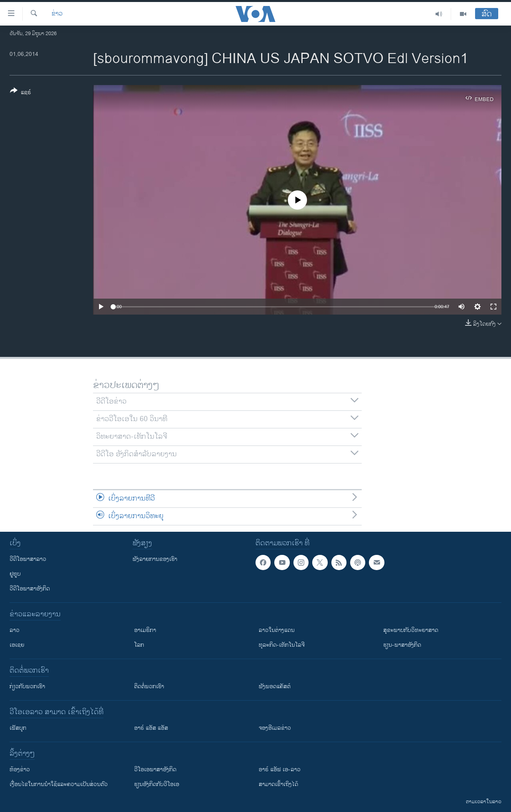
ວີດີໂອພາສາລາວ (28, 559)
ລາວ (15, 630)
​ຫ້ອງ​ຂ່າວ (20, 769)
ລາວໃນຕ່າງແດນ (277, 630)
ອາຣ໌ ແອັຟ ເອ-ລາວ (280, 769)
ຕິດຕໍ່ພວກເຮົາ (149, 686)
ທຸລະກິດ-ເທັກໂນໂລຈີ (282, 645)
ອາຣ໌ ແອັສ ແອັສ (151, 728)
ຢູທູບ (15, 574)
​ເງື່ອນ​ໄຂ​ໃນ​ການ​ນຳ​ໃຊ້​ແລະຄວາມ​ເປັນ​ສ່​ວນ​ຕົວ (59, 784)
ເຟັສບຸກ (18, 728)
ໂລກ (139, 645)
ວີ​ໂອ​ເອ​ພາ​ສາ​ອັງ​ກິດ (155, 769)
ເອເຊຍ (17, 645)
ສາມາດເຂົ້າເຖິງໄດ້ (278, 784)
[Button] (21, 93)
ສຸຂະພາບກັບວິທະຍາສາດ (411, 630)
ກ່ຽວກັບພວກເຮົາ (27, 686)
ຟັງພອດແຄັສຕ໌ (275, 686)
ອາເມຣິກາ (145, 630)
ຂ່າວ (57, 14)
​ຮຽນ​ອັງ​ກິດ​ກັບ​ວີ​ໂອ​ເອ (157, 784)
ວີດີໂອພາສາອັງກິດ (30, 589)
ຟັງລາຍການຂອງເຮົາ (155, 559)
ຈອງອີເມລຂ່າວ (275, 728)
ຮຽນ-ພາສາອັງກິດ (402, 645)
